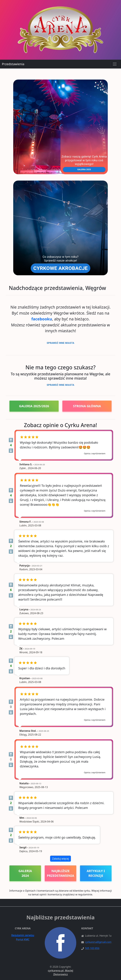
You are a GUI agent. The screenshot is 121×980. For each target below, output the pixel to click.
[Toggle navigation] (115, 64)
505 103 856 (92, 948)
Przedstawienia (13, 64)
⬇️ (11, 450)
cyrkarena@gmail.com (98, 942)
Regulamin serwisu (23, 935)
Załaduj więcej (60, 859)
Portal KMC (23, 939)
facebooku (42, 319)
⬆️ (11, 440)
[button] (60, 127)
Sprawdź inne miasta (60, 343)
